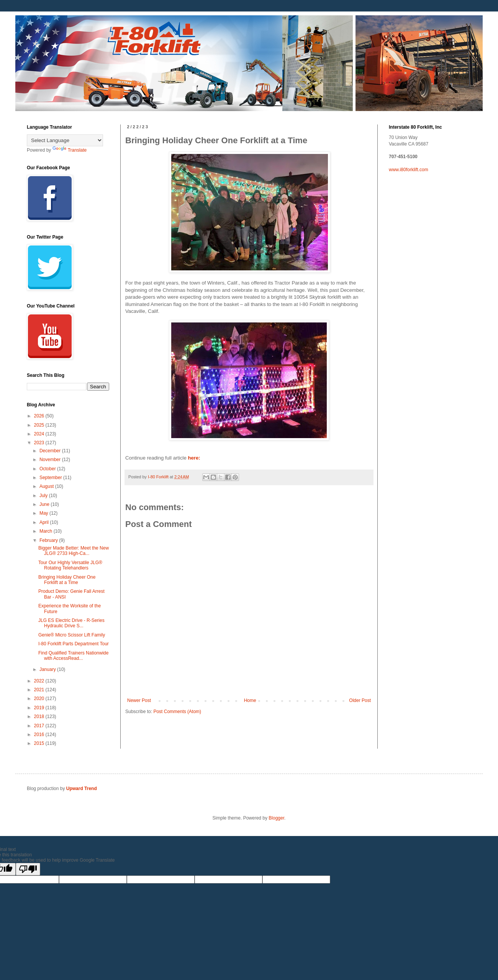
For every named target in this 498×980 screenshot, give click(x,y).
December (51, 451)
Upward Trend (82, 789)
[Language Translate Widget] (65, 140)
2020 (40, 699)
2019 (40, 708)
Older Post (360, 700)
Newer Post (139, 700)
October (48, 469)
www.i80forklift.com (409, 170)
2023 (40, 443)
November (51, 460)
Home (250, 700)
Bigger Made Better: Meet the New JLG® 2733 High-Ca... (74, 551)
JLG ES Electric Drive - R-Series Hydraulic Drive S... (71, 623)
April (45, 522)
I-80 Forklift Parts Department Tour (74, 644)
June (45, 504)
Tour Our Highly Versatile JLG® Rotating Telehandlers (70, 565)
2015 (40, 743)
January (48, 669)
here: (193, 458)
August (47, 486)
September (51, 478)
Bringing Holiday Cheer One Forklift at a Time (67, 580)
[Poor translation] (28, 869)
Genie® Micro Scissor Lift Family (72, 635)
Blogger (276, 818)
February (49, 540)
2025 (40, 425)
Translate (70, 150)
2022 (40, 681)
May (44, 513)
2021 (40, 690)
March (47, 531)
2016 (40, 735)
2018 (40, 717)
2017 (40, 726)
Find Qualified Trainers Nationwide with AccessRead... (73, 656)
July (44, 496)
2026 (40, 416)
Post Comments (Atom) (177, 712)
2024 (40, 434)
